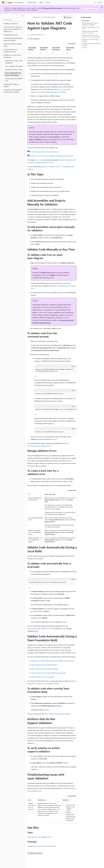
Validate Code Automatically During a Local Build (90, 32)
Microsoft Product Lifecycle (53, 8)
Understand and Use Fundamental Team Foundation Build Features (52, 661)
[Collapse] (22, 16)
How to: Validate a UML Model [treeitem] (14, 66)
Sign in (100, 2)
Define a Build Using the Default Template (44, 665)
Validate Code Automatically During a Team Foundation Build (91, 36)
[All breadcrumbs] (29, 17)
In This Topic (86, 21)
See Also (84, 47)
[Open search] (95, 2)
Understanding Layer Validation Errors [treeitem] (14, 80)
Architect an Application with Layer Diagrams (44, 152)
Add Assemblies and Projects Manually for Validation (90, 24)
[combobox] (13, 20)
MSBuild (42, 439)
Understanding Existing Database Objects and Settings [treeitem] (13, 39)
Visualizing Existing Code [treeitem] (11, 35)
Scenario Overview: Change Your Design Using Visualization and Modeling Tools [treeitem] (13, 29)
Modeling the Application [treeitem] (11, 24)
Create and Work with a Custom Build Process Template (48, 673)
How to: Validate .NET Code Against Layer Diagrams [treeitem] (13, 74)
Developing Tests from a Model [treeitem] (14, 70)
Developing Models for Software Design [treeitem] (13, 45)
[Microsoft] (3, 2)
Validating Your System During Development (45, 17)
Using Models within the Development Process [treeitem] (10, 51)
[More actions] (75, 17)
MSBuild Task (52, 439)
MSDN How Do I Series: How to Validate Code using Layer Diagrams (51, 156)
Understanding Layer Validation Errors (39, 446)
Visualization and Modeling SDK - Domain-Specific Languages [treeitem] (13, 91)
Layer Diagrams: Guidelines (58, 92)
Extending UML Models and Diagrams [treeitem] (11, 85)
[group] (55, 410)
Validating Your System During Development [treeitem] (14, 62)
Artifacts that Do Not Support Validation (90, 40)
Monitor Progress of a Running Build (42, 677)
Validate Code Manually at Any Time (91, 28)
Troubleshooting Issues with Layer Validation (91, 44)
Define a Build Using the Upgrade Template (44, 669)
